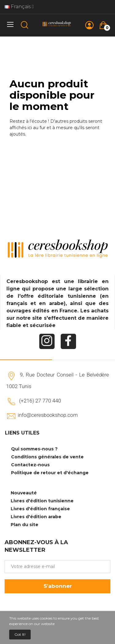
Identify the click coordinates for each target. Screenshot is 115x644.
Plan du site (25, 525)
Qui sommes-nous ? (34, 449)
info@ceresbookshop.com (48, 415)
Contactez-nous (30, 465)
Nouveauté (24, 493)
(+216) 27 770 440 (40, 401)
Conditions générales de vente (47, 457)
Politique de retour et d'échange (50, 473)
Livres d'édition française (40, 509)
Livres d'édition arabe (36, 517)
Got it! (20, 634)
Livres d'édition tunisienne (42, 501)
